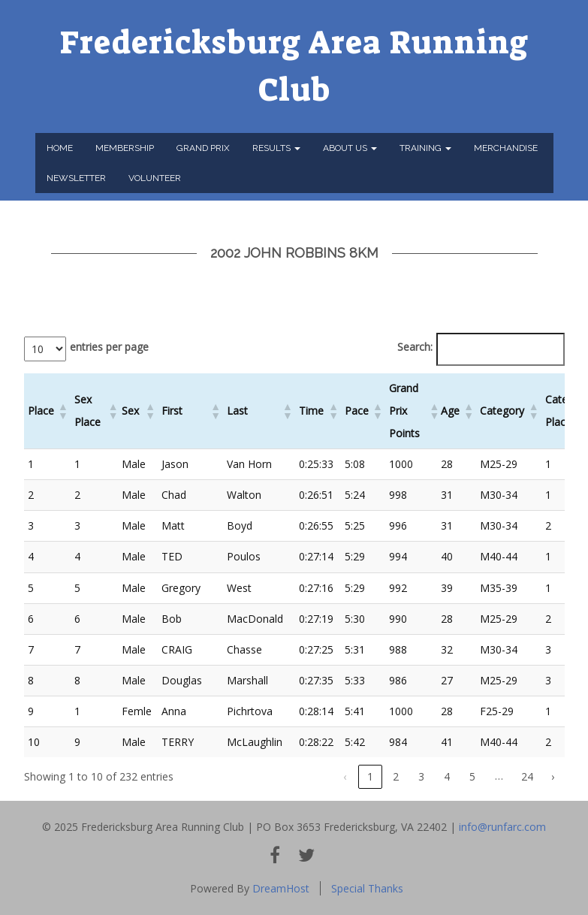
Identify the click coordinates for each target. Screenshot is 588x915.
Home (60, 148)
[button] (62, 411)
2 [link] (396, 776)
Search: (415, 347)
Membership (125, 148)
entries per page (109, 347)
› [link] (553, 776)
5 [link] (472, 776)
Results (276, 148)
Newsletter (76, 178)
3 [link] (421, 776)
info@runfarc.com (502, 827)
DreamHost (281, 888)
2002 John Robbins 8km (294, 253)
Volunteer (155, 178)
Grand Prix (203, 148)
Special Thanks (367, 888)
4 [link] (447, 776)
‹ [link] (345, 776)
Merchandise (506, 148)
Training (425, 148)
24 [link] (527, 776)
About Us (350, 148)
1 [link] (370, 776)
